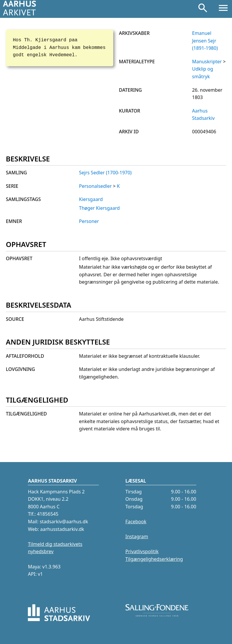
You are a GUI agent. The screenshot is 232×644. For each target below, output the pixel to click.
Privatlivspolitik (142, 551)
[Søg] (203, 9)
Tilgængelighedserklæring (154, 559)
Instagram (137, 536)
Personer (89, 221)
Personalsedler (95, 186)
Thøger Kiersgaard (99, 208)
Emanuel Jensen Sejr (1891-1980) (205, 41)
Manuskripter (207, 62)
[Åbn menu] (223, 9)
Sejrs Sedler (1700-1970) (105, 173)
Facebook (136, 522)
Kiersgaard (91, 199)
